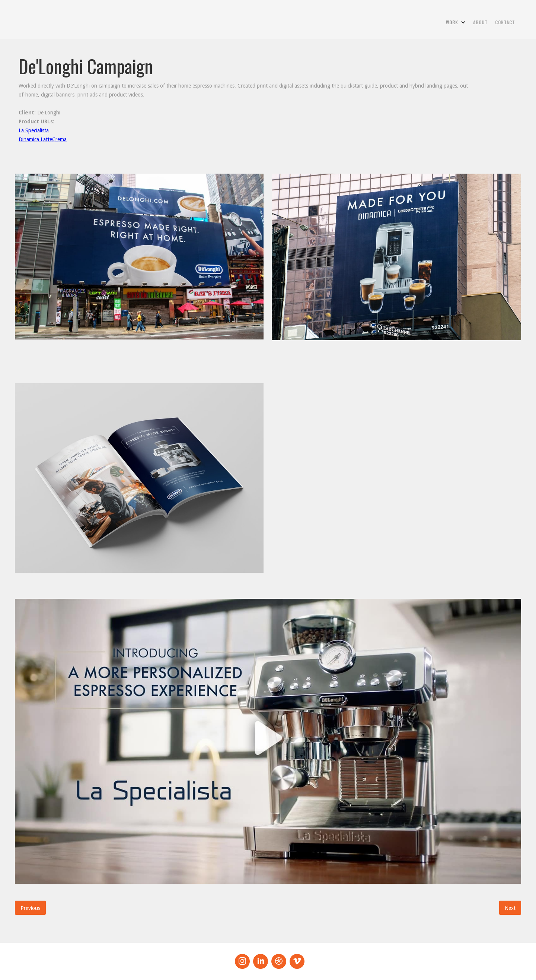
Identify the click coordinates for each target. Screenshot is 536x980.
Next (510, 908)
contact (505, 22)
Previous (30, 908)
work (452, 22)
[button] (456, 22)
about (480, 22)
